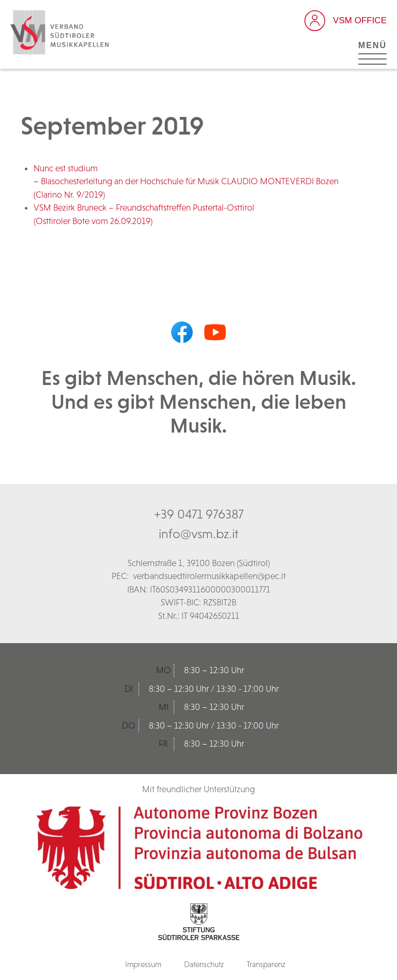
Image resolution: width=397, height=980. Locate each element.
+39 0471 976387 (199, 514)
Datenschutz (204, 964)
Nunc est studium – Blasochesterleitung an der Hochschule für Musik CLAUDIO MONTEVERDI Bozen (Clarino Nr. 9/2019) (186, 181)
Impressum (143, 964)
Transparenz (266, 964)
